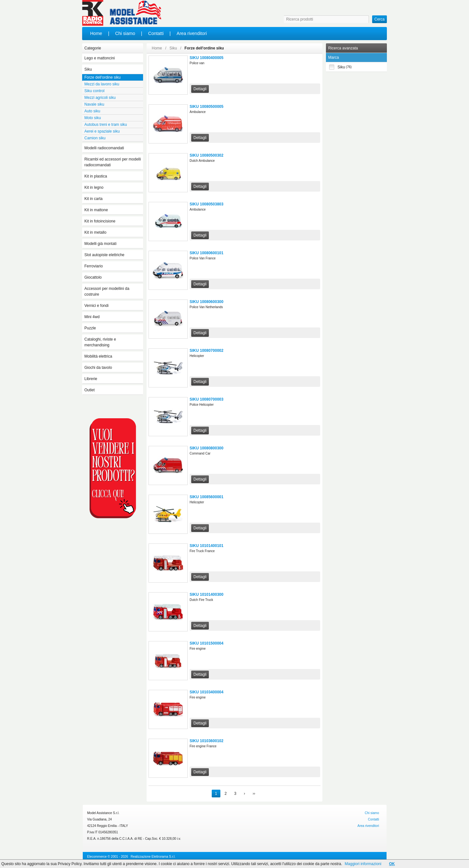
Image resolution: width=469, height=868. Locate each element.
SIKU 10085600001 (206, 497)
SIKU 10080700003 (206, 399)
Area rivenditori (192, 33)
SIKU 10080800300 (206, 448)
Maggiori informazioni (363, 864)
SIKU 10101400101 (206, 546)
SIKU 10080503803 (206, 204)
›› (254, 794)
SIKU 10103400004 (206, 692)
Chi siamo (125, 33)
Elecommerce (97, 857)
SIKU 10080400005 (206, 58)
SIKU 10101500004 (206, 643)
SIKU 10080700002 (206, 351)
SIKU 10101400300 (206, 595)
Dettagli (200, 89)
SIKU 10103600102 (206, 741)
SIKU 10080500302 (206, 155)
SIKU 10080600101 (206, 253)
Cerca (379, 19)
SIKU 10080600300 (206, 302)
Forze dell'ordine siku (204, 48)
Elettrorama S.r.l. (163, 857)
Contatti (156, 33)
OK (392, 864)
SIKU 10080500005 (206, 107)
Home (96, 33)
